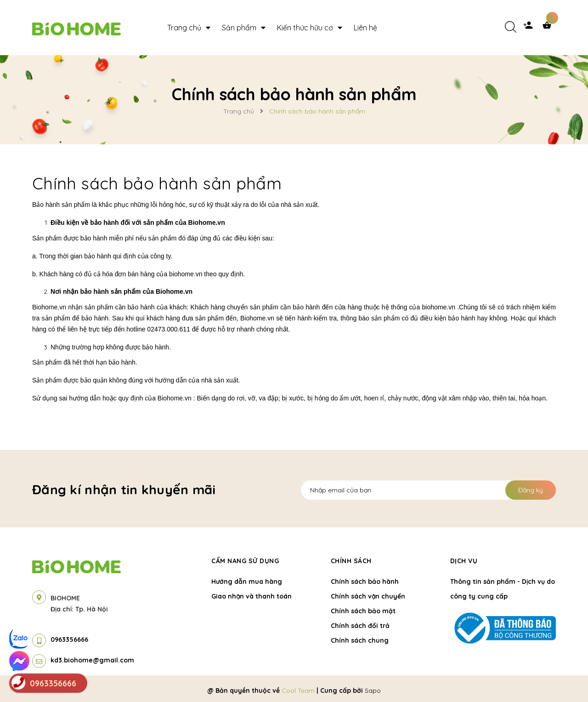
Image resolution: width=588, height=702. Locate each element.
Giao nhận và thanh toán (252, 596)
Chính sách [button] (351, 561)
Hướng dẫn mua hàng (247, 582)
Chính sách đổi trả (360, 626)
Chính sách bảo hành (365, 582)
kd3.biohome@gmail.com (92, 660)
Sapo (373, 691)
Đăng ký (531, 490)
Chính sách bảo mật (363, 611)
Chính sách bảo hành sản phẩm (157, 183)
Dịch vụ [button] (464, 561)
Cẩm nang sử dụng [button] (245, 561)
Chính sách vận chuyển (368, 596)
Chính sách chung (360, 640)
